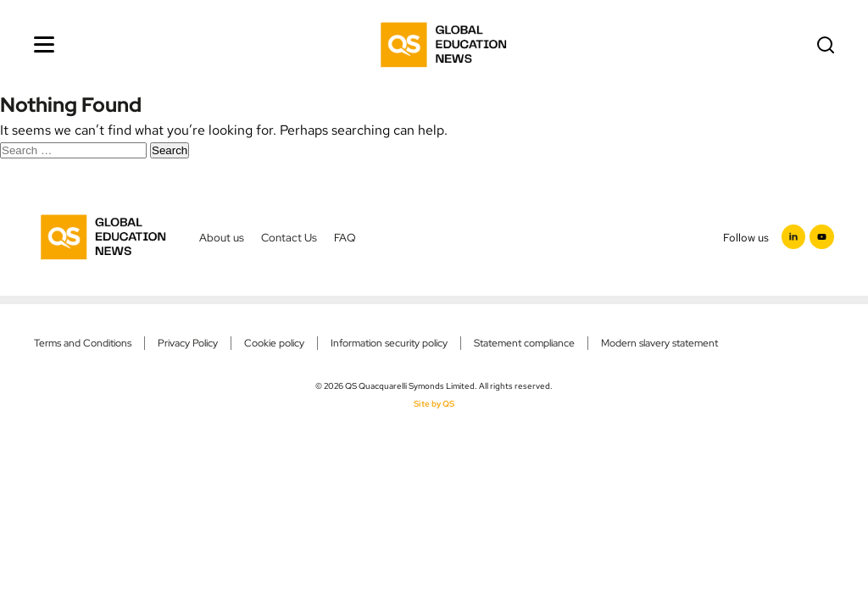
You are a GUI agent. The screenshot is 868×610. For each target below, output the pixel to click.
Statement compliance (524, 343)
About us (222, 237)
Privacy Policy (188, 343)
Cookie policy (274, 343)
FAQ (345, 237)
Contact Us (289, 237)
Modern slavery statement (659, 343)
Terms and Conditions (83, 343)
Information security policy (389, 343)
